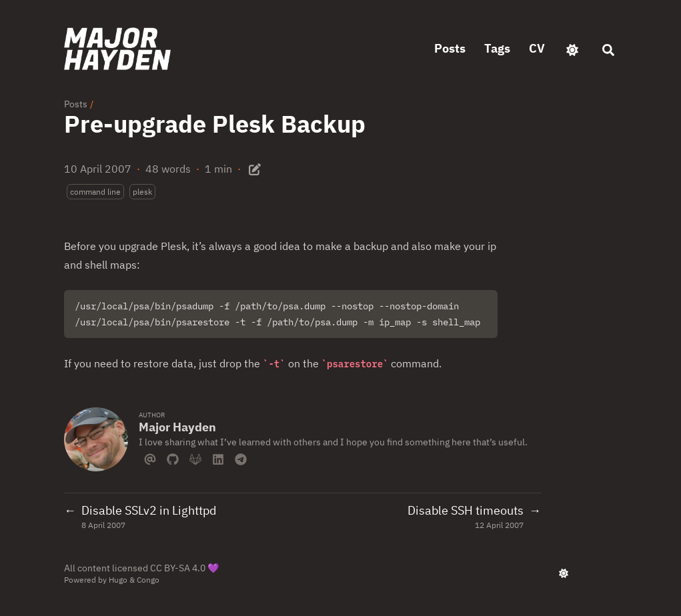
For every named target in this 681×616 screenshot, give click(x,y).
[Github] (173, 458)
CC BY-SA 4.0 (178, 568)
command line (95, 192)
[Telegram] (241, 458)
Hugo (118, 580)
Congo (148, 580)
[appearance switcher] (572, 49)
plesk (142, 192)
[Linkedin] (218, 458)
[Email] (150, 458)
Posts (76, 104)
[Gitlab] (195, 458)
